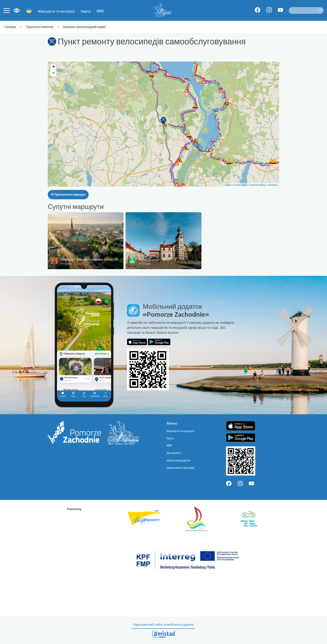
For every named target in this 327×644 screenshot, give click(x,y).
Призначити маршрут (68, 195)
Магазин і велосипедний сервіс (85, 27)
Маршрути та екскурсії (56, 11)
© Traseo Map (239, 185)
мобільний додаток (178, 460)
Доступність (174, 453)
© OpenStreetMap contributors (263, 185)
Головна (10, 27)
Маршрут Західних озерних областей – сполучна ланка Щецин (109, 259)
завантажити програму (181, 468)
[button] (163, 121)
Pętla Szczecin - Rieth (155, 259)
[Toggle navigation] (7, 10)
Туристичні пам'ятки (40, 27)
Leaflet (227, 185)
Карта (86, 11)
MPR (100, 11)
